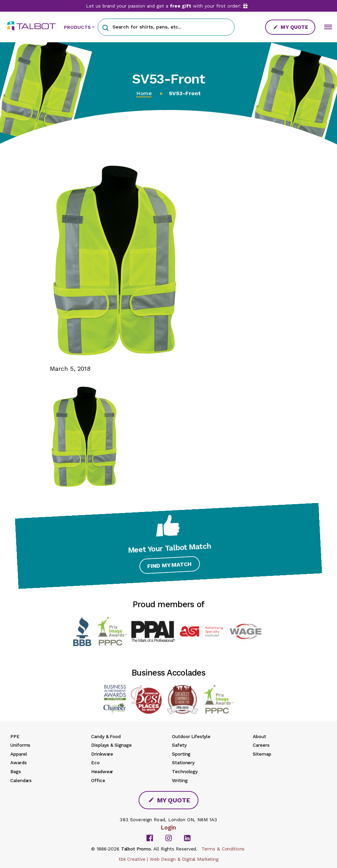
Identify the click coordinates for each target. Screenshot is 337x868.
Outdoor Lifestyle (191, 736)
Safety (179, 745)
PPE (15, 736)
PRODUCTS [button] (77, 27)
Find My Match (169, 567)
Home (144, 93)
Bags (15, 771)
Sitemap (262, 754)
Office (98, 780)
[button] (105, 27)
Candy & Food (106, 736)
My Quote (291, 27)
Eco (95, 763)
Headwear (102, 771)
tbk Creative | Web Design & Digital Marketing (168, 859)
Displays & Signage (111, 745)
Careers (261, 745)
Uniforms (20, 745)
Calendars (21, 780)
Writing (180, 780)
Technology (185, 771)
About (259, 736)
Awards (18, 763)
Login (168, 827)
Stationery (183, 763)
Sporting (181, 754)
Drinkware (102, 754)
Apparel (19, 754)
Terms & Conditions (223, 849)
